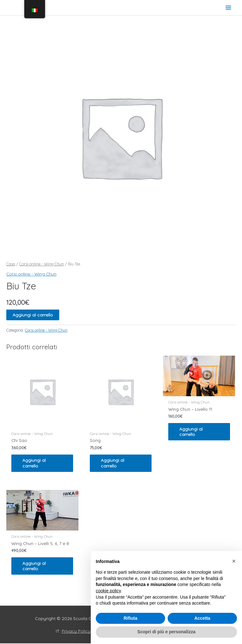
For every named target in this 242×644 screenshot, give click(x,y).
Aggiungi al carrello (33, 315)
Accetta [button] (202, 618)
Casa (11, 264)
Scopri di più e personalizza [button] (166, 632)
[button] (234, 561)
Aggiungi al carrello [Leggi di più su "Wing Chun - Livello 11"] (193, 432)
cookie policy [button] (108, 591)
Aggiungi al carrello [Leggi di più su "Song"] (114, 463)
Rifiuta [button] (130, 618)
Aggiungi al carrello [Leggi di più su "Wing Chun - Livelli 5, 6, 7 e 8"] (36, 566)
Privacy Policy (76, 632)
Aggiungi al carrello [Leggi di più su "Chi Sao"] (36, 463)
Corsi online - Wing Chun (42, 264)
